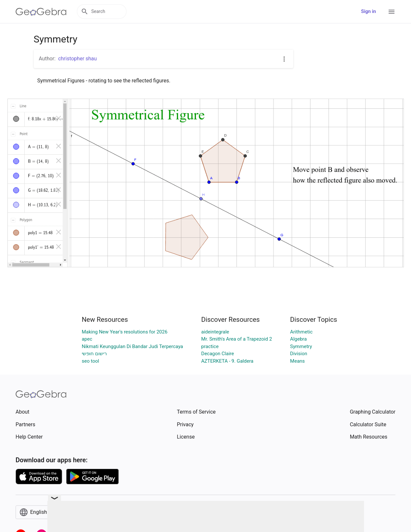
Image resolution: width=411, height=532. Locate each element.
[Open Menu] (392, 12)
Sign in (369, 11)
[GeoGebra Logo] (41, 12)
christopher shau (77, 59)
